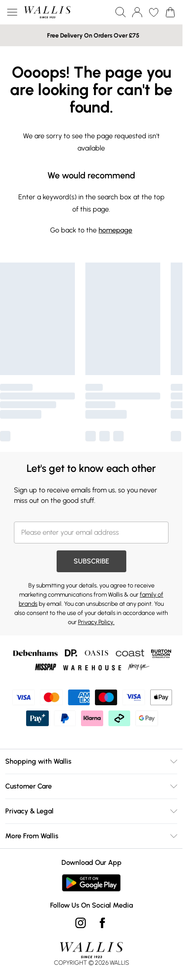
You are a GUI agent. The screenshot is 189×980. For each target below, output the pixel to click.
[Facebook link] (102, 923)
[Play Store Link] (91, 883)
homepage (115, 230)
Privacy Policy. (96, 622)
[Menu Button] (12, 12)
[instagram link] (81, 923)
